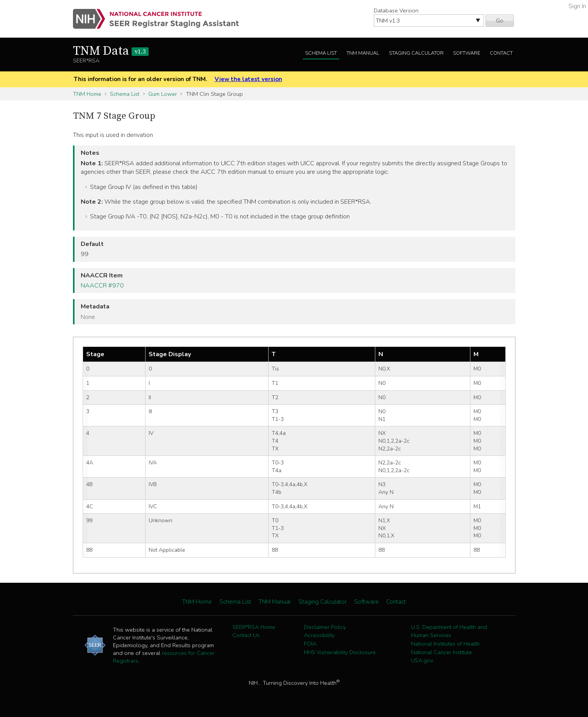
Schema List (321, 53)
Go (500, 21)
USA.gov (422, 660)
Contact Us (246, 635)
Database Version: (397, 10)
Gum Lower (163, 94)
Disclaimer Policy (325, 627)
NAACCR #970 (102, 286)
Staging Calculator (416, 53)
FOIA (310, 644)
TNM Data (111, 51)
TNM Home (87, 94)
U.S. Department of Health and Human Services (449, 631)
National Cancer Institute (441, 652)
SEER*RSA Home (254, 627)
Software (467, 53)
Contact (501, 53)
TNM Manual (363, 53)
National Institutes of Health (445, 644)
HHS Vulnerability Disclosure (340, 652)
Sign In (577, 6)
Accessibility (319, 635)
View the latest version (248, 79)
